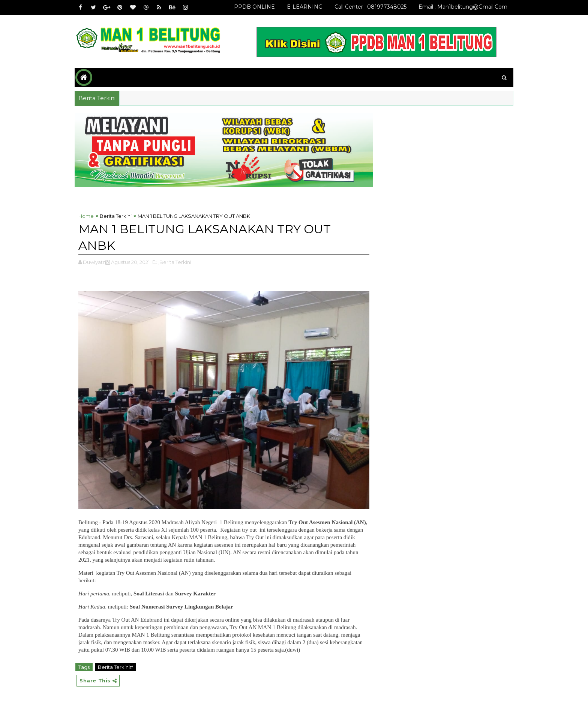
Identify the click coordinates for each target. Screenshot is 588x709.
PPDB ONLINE (254, 7)
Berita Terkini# (115, 667)
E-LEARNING (305, 7)
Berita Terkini (116, 216)
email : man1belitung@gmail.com (463, 7)
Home (86, 216)
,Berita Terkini (175, 262)
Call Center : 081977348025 (370, 7)
